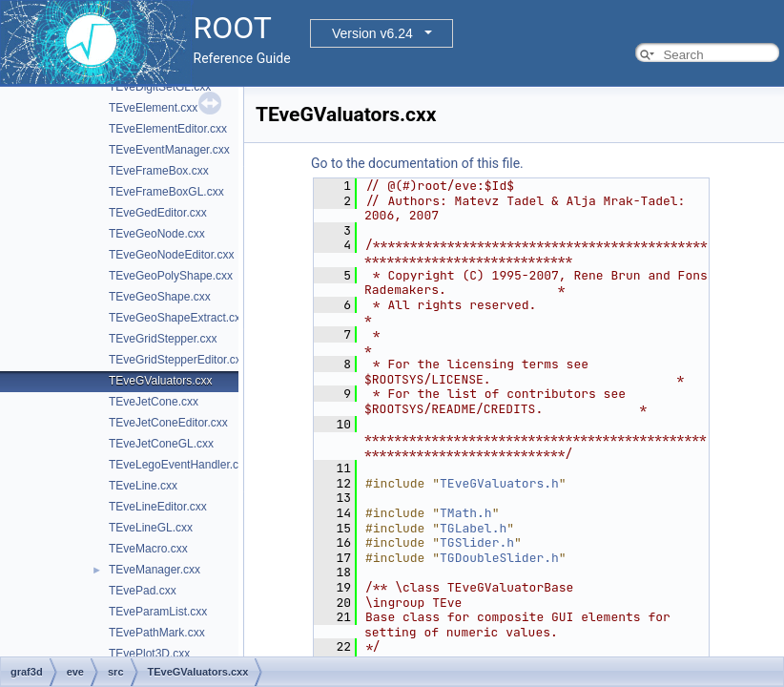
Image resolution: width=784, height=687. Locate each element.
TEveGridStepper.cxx (163, 339)
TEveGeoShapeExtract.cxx (177, 318)
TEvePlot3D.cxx (149, 654)
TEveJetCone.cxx (154, 402)
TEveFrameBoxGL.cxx (166, 192)
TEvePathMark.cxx (157, 633)
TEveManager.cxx (155, 570)
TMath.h (466, 513)
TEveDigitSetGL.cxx (160, 87)
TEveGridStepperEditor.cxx (178, 360)
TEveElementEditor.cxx (168, 129)
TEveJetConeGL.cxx (161, 444)
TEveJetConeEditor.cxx (168, 423)
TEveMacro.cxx (148, 549)
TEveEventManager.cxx (169, 150)
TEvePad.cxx (143, 591)
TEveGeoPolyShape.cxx (171, 276)
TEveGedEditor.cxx (158, 213)
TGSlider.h (477, 542)
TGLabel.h (473, 528)
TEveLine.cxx (143, 486)
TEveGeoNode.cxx (157, 234)
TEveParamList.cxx (158, 612)
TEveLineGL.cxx (151, 528)
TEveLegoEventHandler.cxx (179, 465)
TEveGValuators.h (499, 483)
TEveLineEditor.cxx (158, 507)
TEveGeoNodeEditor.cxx (171, 255)
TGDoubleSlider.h (499, 558)
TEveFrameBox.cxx (159, 171)
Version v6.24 (372, 33)
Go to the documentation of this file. (417, 163)
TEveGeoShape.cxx (160, 297)
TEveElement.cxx (153, 108)
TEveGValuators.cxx (160, 381)
